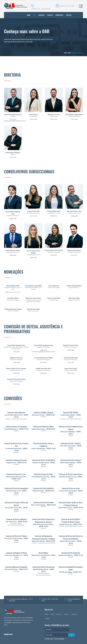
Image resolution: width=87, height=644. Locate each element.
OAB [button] (34, 15)
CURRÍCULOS (59, 15)
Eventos (66, 614)
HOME (29, 15)
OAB (69, 53)
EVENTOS (50, 15)
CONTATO (69, 15)
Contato (47, 619)
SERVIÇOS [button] (41, 15)
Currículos (74, 614)
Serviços (59, 614)
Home (65, 53)
